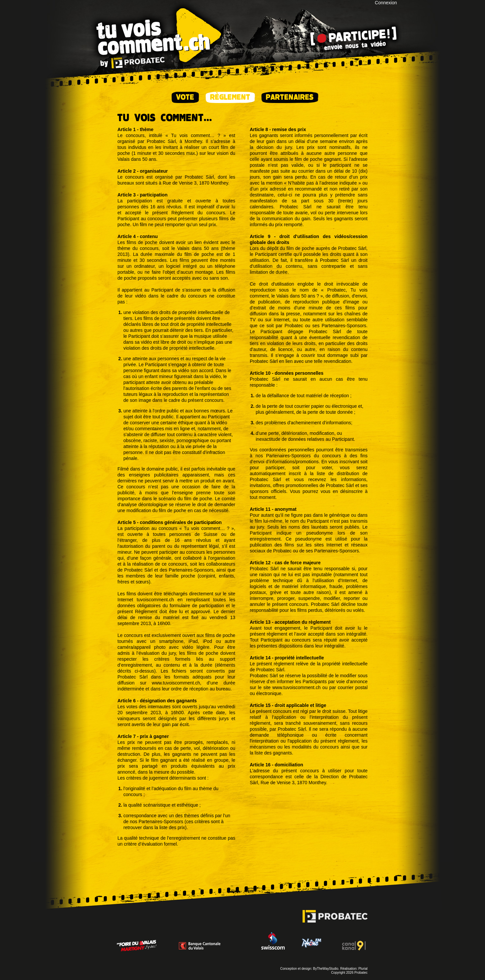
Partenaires (290, 97)
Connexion (386, 3)
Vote (185, 97)
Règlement (230, 97)
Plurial (363, 969)
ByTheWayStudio (326, 969)
